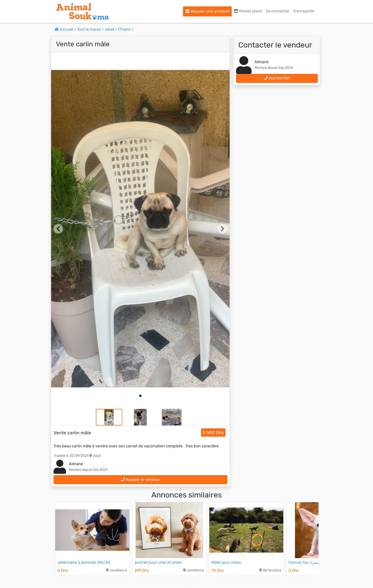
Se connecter (278, 11)
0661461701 (277, 78)
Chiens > (126, 29)
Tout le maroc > (91, 29)
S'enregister (304, 11)
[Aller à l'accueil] (83, 11)
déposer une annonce (207, 11)
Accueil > (66, 29)
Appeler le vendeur (140, 480)
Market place (248, 11)
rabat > (111, 29)
